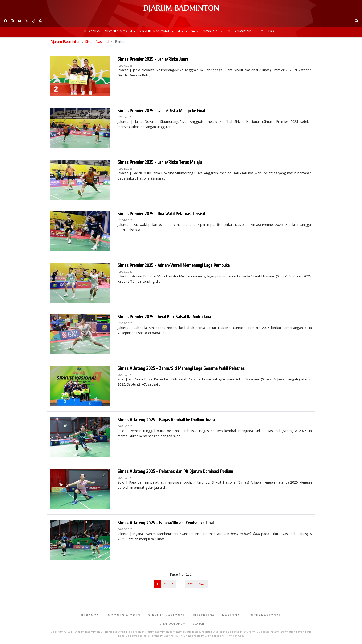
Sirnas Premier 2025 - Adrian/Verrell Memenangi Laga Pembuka (174, 266)
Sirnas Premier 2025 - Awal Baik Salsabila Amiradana (164, 318)
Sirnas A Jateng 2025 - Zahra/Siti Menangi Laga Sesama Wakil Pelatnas (181, 369)
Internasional (240, 31)
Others (268, 31)
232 (190, 585)
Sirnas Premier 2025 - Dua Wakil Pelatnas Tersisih (162, 214)
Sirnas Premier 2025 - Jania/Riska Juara (153, 60)
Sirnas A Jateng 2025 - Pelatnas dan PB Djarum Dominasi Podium (175, 472)
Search (199, 624)
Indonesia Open (118, 31)
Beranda (92, 31)
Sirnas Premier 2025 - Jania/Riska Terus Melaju (160, 163)
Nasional (211, 31)
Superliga (187, 31)
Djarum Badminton (65, 42)
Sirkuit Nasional (155, 31)
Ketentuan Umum (172, 624)
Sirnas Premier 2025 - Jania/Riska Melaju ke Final (161, 111)
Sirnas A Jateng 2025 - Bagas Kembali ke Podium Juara (166, 421)
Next (202, 585)
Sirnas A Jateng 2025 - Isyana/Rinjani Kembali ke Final (166, 524)
